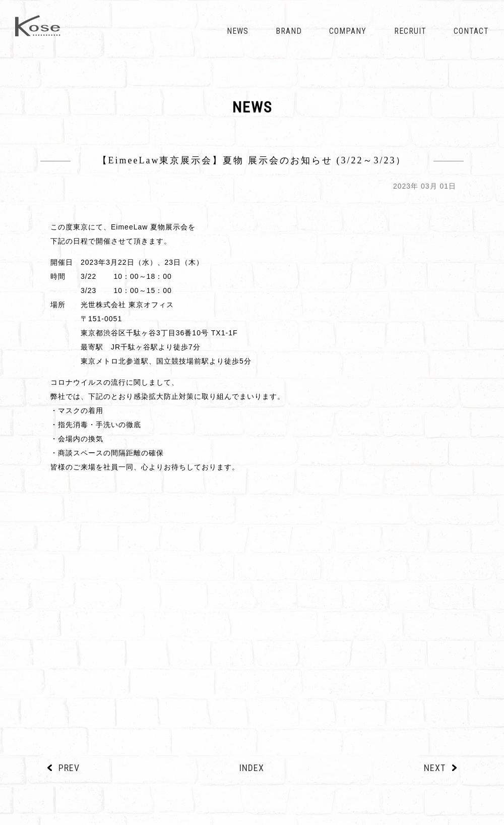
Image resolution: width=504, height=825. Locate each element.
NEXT (435, 768)
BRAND (289, 31)
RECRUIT (410, 31)
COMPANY (348, 31)
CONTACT (471, 31)
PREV (69, 768)
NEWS (238, 31)
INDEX (252, 768)
